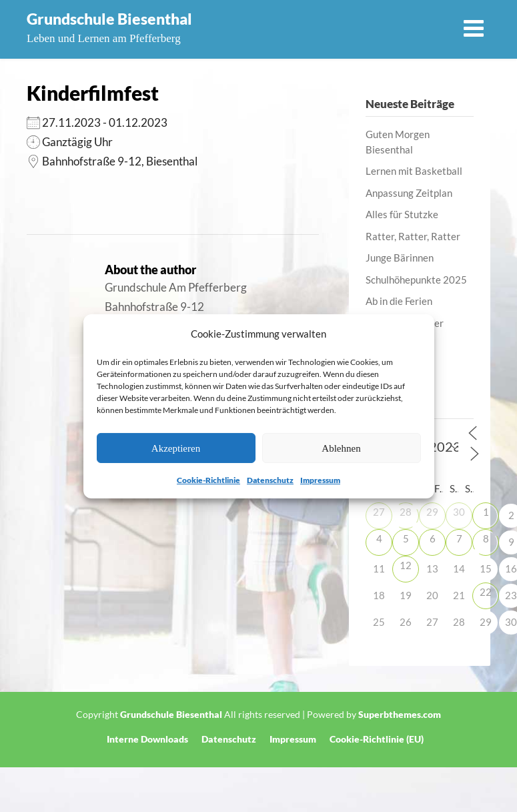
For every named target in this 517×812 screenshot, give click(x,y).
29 (432, 512)
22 (486, 592)
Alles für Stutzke (402, 214)
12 (406, 565)
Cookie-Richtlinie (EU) (377, 739)
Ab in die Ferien (399, 301)
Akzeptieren (176, 448)
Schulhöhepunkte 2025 (416, 280)
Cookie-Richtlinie (208, 480)
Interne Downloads (147, 739)
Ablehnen (341, 448)
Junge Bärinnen (400, 258)
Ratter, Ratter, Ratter (413, 236)
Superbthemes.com (400, 714)
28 (406, 512)
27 (379, 512)
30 (459, 512)
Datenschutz (270, 480)
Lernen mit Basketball (414, 171)
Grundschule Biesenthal (109, 19)
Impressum (320, 480)
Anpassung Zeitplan (409, 193)
